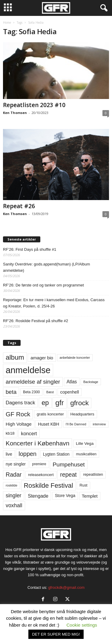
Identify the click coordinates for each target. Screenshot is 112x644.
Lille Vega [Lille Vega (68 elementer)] (85, 443)
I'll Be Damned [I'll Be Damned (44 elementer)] (76, 424)
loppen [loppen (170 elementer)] (27, 454)
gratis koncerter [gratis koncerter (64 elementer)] (50, 414)
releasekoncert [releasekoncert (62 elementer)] (41, 475)
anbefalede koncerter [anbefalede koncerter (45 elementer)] (75, 358)
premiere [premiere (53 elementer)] (39, 464)
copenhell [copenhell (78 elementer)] (70, 392)
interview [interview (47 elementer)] (99, 424)
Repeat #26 (19, 206)
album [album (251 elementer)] (15, 357)
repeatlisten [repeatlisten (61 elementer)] (93, 474)
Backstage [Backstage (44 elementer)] (91, 382)
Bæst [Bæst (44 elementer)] (50, 392)
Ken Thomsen (15, 113)
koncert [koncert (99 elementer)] (29, 433)
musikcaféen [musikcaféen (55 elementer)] (86, 454)
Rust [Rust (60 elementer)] (83, 485)
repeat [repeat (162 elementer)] (68, 475)
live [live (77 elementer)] (9, 454)
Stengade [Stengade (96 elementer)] (38, 496)
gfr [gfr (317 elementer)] (59, 403)
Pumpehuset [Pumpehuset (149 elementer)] (69, 464)
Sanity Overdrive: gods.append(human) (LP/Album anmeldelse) (46, 267)
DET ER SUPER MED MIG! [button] (56, 634)
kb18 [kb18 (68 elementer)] (10, 433)
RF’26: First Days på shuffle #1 (30, 249)
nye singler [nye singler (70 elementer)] (16, 464)
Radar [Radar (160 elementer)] (14, 475)
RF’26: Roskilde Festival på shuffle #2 (36, 321)
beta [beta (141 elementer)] (11, 392)
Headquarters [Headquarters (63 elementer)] (82, 414)
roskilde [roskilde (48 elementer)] (11, 485)
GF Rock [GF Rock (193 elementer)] (18, 414)
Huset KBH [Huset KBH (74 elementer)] (49, 424)
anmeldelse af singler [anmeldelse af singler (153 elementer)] (33, 382)
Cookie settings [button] (82, 625)
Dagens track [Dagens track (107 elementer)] (20, 403)
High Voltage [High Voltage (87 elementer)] (19, 424)
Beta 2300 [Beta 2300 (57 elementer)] (32, 392)
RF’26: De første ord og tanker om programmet (43, 285)
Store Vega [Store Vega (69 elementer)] (65, 496)
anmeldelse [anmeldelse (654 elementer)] (28, 370)
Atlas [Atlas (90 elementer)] (72, 382)
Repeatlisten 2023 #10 (34, 105)
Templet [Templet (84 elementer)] (90, 496)
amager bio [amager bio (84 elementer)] (42, 358)
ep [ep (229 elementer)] (45, 403)
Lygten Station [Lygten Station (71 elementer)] (56, 454)
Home (7, 22)
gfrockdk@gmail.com (66, 587)
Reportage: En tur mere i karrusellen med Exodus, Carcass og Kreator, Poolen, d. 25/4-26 (54, 303)
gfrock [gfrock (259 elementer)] (79, 403)
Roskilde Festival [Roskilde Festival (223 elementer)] (49, 485)
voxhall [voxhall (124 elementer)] (14, 505)
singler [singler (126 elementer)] (14, 496)
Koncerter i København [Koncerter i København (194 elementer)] (37, 443)
